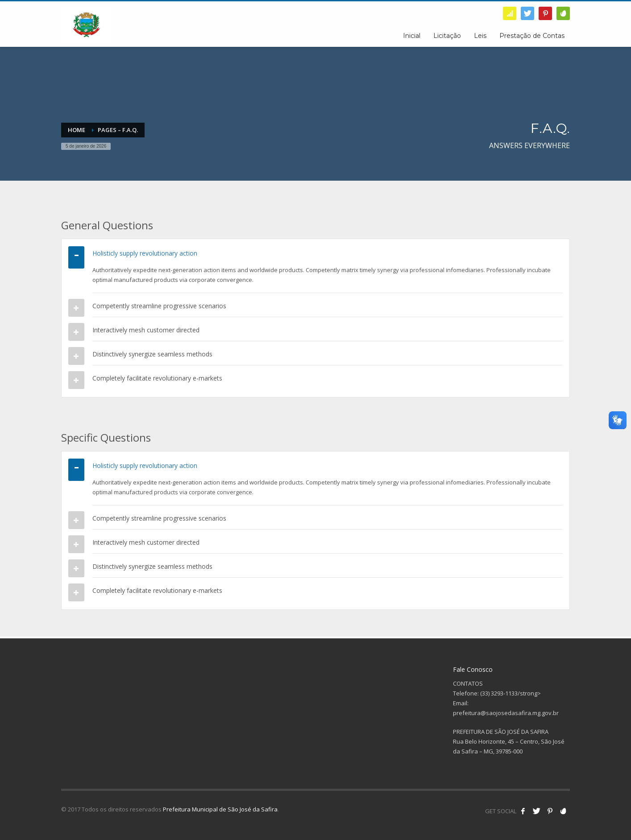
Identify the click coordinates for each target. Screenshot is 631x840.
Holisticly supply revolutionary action (145, 253)
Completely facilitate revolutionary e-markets (157, 378)
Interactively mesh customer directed (146, 330)
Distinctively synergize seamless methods (152, 354)
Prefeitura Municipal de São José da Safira (220, 809)
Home (77, 130)
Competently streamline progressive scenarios (159, 306)
